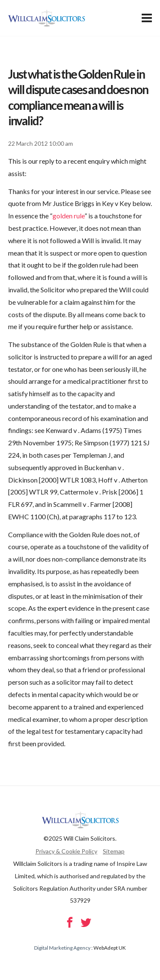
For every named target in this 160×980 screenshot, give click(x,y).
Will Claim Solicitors (47, 18)
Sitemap (114, 851)
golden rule (68, 216)
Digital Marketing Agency (62, 948)
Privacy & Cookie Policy (66, 851)
